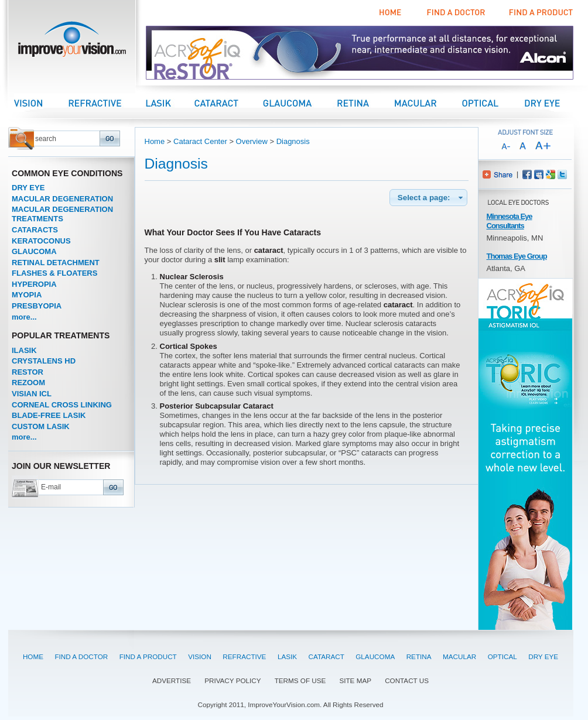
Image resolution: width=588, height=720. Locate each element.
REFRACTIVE (244, 656)
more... (24, 317)
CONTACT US (407, 680)
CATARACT (327, 656)
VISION (200, 656)
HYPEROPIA (34, 284)
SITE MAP (355, 680)
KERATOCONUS (41, 241)
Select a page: (431, 198)
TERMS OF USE (300, 680)
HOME (33, 656)
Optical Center (493, 103)
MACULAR (459, 656)
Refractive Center (107, 103)
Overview (252, 141)
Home (391, 13)
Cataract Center (228, 103)
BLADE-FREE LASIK (49, 415)
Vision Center (41, 103)
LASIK (287, 656)
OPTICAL (502, 656)
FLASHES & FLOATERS (54, 273)
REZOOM (28, 383)
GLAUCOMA (34, 251)
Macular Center (428, 103)
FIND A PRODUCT (148, 656)
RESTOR (28, 372)
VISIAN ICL (32, 394)
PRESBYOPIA (37, 306)
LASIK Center (170, 103)
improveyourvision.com (72, 42)
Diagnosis (293, 141)
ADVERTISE (172, 680)
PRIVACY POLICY (233, 680)
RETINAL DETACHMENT (56, 263)
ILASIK (24, 350)
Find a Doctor (454, 13)
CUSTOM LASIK (41, 426)
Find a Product (539, 13)
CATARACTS (35, 230)
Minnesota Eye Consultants (510, 221)
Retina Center (365, 103)
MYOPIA (27, 295)
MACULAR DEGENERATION (62, 199)
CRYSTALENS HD (44, 361)
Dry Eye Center (553, 103)
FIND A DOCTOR (81, 656)
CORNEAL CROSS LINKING (62, 405)
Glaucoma (299, 103)
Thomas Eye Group (517, 256)
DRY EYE (28, 188)
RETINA (419, 656)
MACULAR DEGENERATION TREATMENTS (62, 214)
